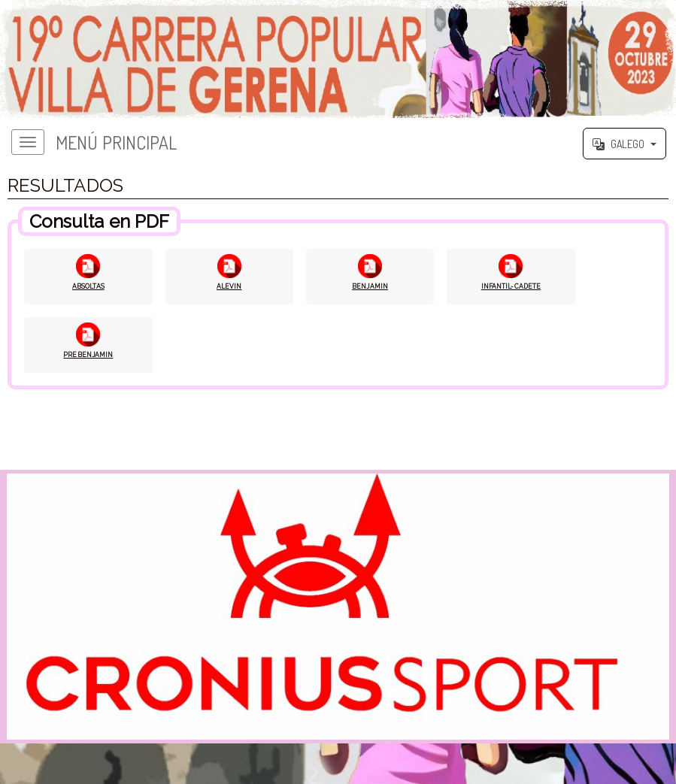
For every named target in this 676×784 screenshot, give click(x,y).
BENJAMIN (370, 287)
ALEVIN (229, 287)
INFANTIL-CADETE (511, 287)
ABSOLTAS (88, 287)
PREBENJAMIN (88, 356)
